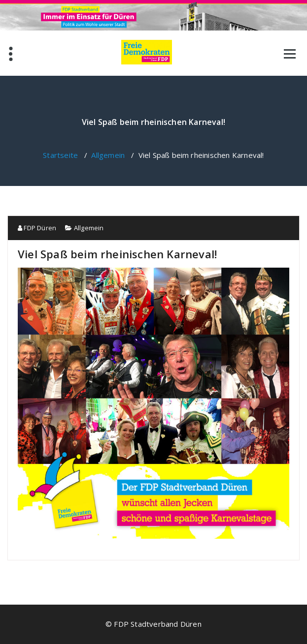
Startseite (60, 155)
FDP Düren (37, 228)
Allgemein (108, 155)
